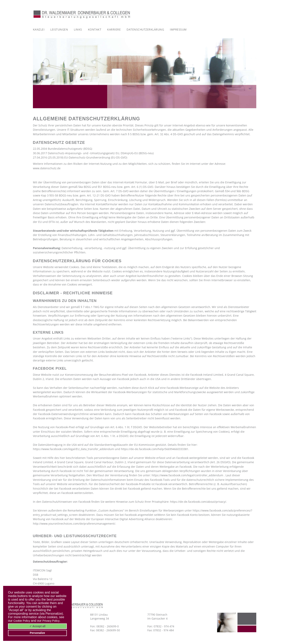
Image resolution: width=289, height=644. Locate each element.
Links (78, 29)
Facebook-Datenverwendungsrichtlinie (63, 414)
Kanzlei (39, 29)
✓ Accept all (37, 626)
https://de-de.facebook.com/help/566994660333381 (155, 449)
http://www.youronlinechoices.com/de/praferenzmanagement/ (74, 524)
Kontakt (95, 29)
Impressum (178, 29)
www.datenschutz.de (47, 168)
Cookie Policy (22, 621)
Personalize (37, 633)
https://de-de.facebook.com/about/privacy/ (198, 502)
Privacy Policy (51, 621)
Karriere (114, 29)
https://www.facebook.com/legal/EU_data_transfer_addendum (73, 449)
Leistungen (59, 29)
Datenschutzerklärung (145, 29)
